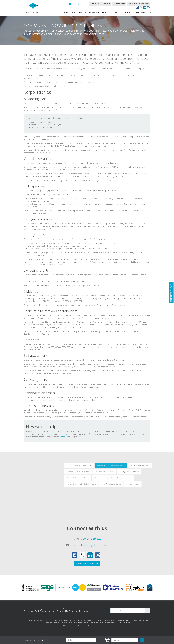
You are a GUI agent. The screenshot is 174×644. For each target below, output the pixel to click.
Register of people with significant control (128, 520)
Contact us (132, 4)
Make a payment (119, 4)
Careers (136, 13)
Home (65, 13)
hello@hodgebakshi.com (78, 4)
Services (83, 13)
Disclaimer (66, 609)
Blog (40, 609)
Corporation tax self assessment (125, 507)
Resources (118, 13)
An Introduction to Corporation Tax (125, 501)
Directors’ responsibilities (151, 507)
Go (142, 640)
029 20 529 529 (144, 4)
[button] (171, 292)
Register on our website (87, 563)
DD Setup (106, 4)
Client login (95, 4)
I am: (63, 640)
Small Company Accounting (158, 520)
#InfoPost (107, 13)
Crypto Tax (94, 13)
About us (74, 13)
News (128, 13)
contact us (64, 121)
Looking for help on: (106, 640)
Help (73, 609)
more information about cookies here (100, 626)
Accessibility (57, 609)
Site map (80, 609)
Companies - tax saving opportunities (157, 501)
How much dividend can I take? (124, 513)
